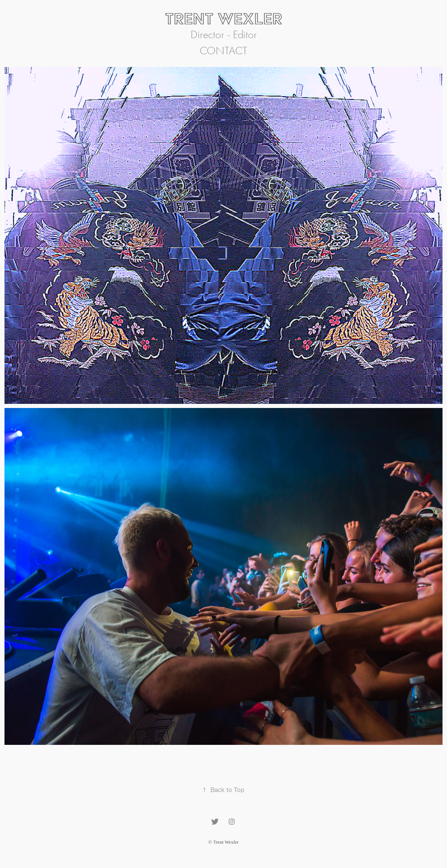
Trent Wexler (224, 19)
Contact (223, 51)
